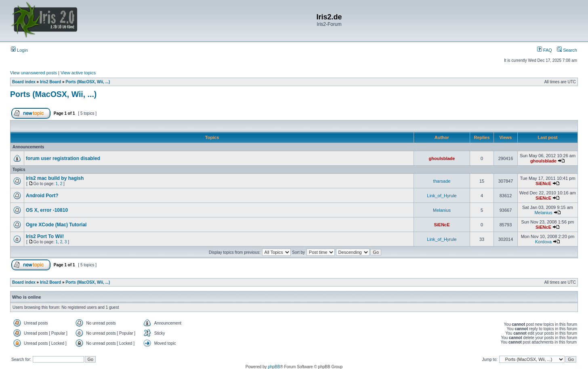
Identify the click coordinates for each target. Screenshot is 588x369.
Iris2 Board (50, 82)
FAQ (545, 50)
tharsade (442, 181)
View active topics (78, 73)
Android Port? (42, 196)
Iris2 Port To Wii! (45, 236)
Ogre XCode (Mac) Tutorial (56, 225)
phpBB (274, 367)
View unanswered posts (34, 73)
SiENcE (543, 183)
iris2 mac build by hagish (55, 178)
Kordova (543, 242)
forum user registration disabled (63, 158)
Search (567, 50)
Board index (24, 82)
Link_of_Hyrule (442, 196)
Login (19, 50)
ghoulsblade (442, 158)
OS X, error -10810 (47, 210)
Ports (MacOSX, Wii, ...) (88, 82)
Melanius (442, 210)
